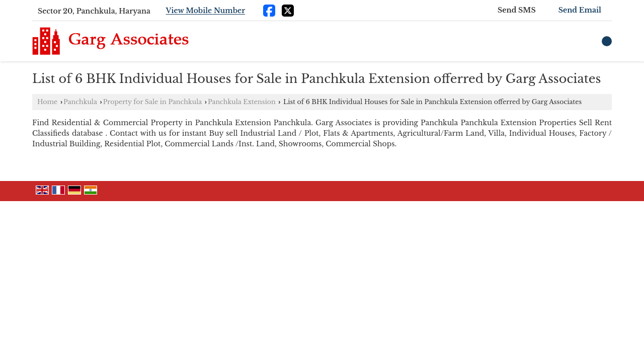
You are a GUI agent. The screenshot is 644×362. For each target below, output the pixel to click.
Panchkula (80, 102)
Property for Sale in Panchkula (152, 102)
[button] (206, 11)
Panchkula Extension (242, 102)
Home (47, 102)
